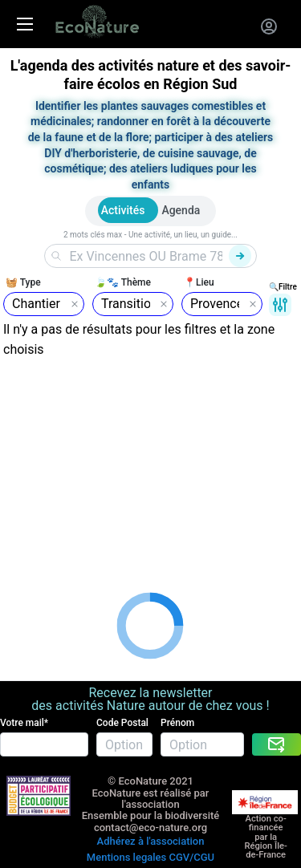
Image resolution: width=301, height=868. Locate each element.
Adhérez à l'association (151, 841)
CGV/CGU (191, 857)
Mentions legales (126, 857)
